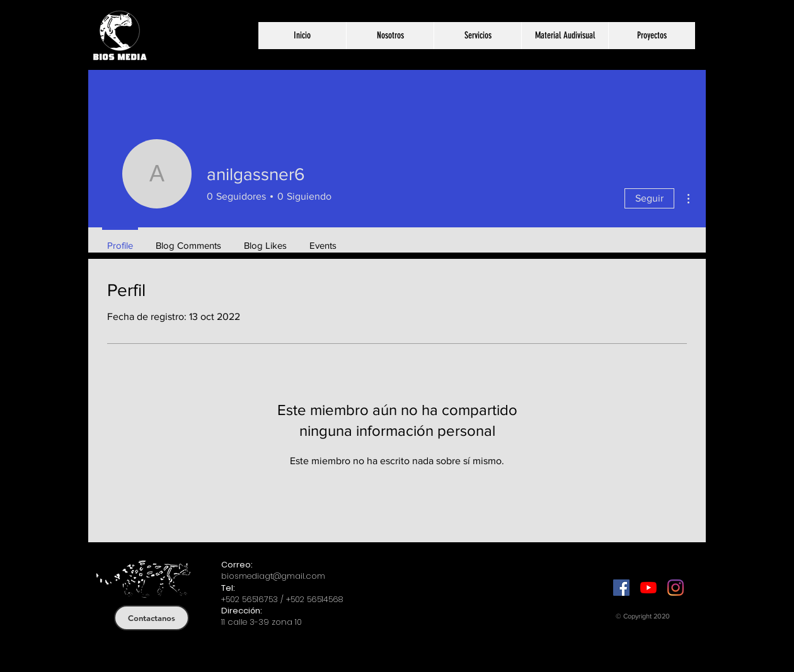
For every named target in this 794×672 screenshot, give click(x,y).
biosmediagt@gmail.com (273, 576)
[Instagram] (676, 588)
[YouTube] (648, 588)
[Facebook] (621, 588)
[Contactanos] (152, 618)
